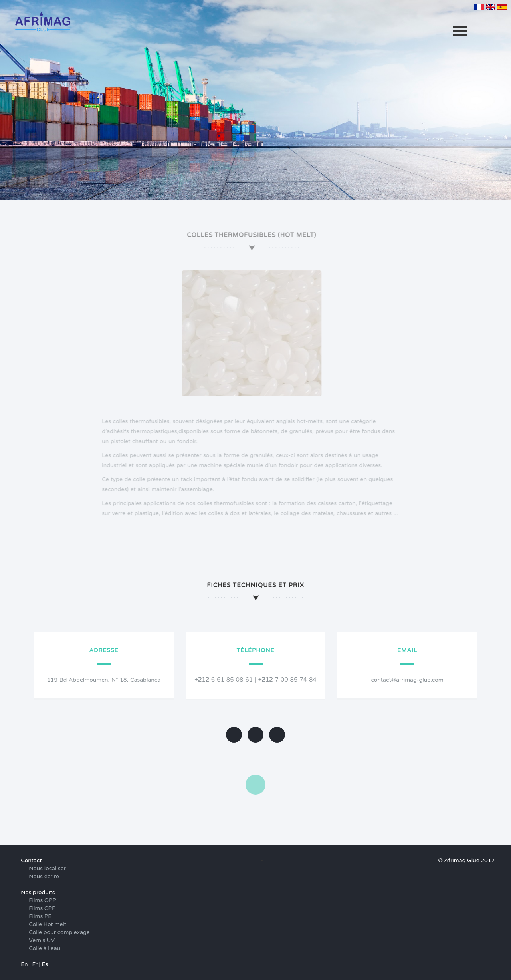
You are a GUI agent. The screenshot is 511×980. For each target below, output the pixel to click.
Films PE (40, 916)
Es (45, 964)
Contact (31, 860)
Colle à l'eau (45, 948)
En (24, 964)
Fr (35, 964)
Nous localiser (47, 868)
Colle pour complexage (59, 932)
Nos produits (38, 892)
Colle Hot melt (48, 924)
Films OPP (43, 900)
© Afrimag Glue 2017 (466, 860)
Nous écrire (44, 876)
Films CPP (42, 908)
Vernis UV (42, 940)
